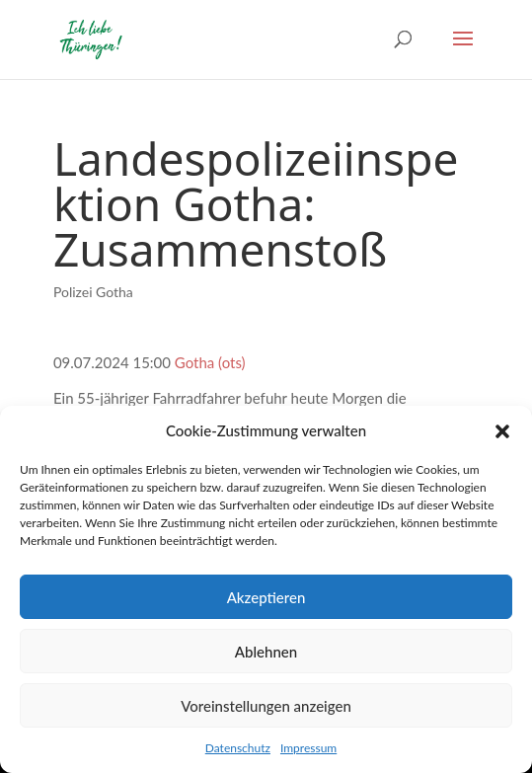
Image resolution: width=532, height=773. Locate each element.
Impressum (308, 748)
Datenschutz (238, 748)
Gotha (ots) (210, 362)
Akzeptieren (266, 597)
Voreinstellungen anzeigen (266, 706)
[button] (502, 431)
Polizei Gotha (93, 292)
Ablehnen (266, 652)
